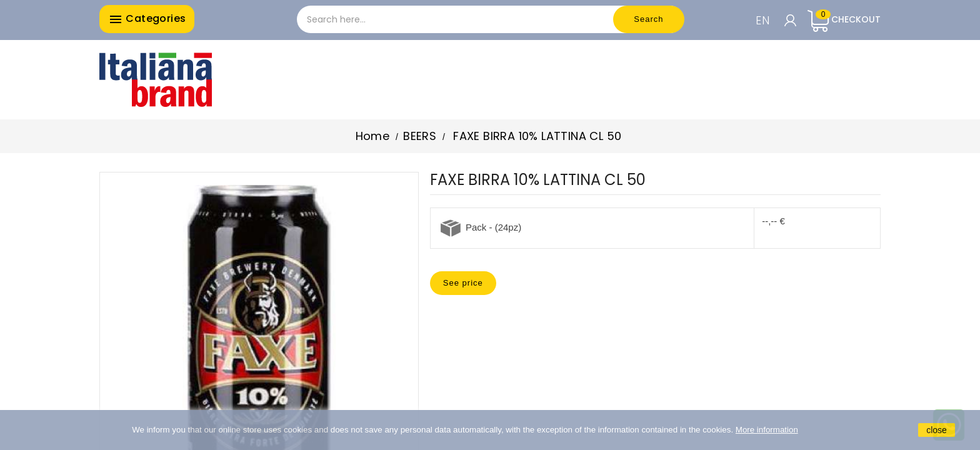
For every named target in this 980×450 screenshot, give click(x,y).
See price (463, 283)
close (937, 430)
